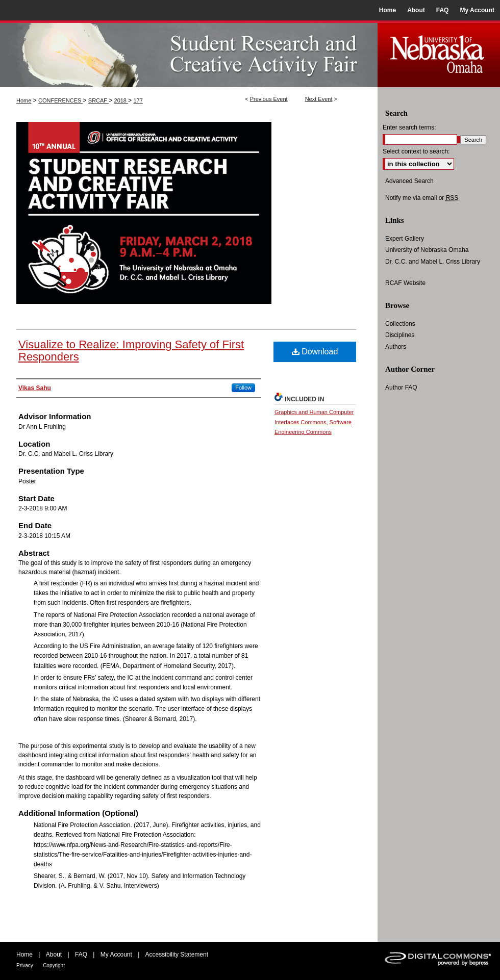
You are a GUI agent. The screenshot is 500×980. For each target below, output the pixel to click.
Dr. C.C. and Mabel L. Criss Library (433, 262)
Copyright (54, 965)
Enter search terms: (409, 127)
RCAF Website (405, 283)
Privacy (25, 965)
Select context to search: (416, 151)
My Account (116, 955)
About (54, 955)
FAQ (81, 955)
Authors (396, 347)
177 (138, 100)
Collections (400, 324)
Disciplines (400, 335)
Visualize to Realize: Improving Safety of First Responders (131, 351)
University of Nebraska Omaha (427, 250)
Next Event (319, 99)
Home (24, 100)
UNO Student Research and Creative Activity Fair (189, 54)
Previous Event (269, 99)
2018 (121, 100)
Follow (243, 388)
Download (315, 352)
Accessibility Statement (177, 955)
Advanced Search (409, 181)
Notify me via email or (422, 198)
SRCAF (98, 100)
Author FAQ (401, 388)
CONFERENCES (60, 100)
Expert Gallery (405, 239)
